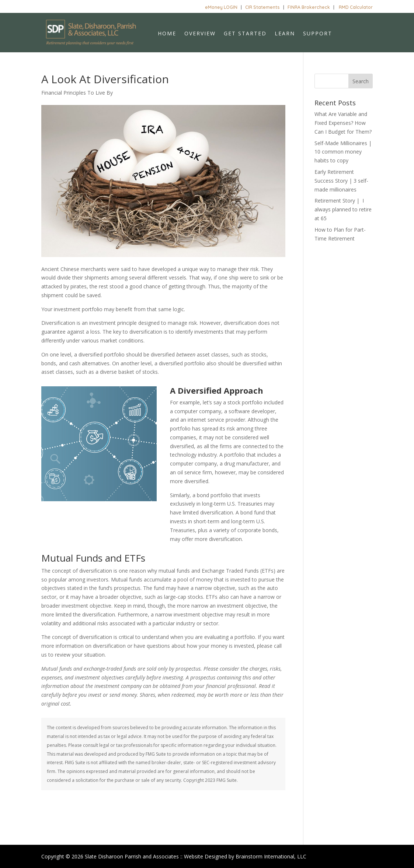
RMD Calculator (356, 7)
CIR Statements (262, 7)
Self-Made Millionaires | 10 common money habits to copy (343, 152)
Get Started (245, 34)
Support (318, 34)
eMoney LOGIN (221, 7)
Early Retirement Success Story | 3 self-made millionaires (341, 181)
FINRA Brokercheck (309, 7)
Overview (200, 34)
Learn (285, 34)
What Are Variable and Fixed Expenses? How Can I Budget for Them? (343, 123)
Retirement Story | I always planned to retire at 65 (343, 209)
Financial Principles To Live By (77, 93)
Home (167, 34)
